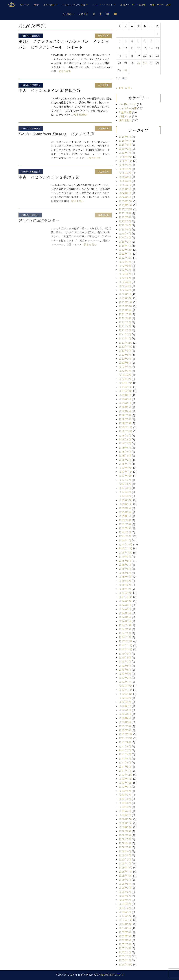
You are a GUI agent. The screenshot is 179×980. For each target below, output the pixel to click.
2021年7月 (125, 314)
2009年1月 (125, 864)
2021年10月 (125, 306)
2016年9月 (125, 508)
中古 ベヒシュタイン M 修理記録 (50, 91)
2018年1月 (125, 464)
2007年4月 (125, 948)
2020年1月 (125, 379)
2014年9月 (125, 605)
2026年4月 (125, 141)
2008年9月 (125, 880)
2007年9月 (125, 928)
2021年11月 (125, 302)
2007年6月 (125, 940)
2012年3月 (125, 722)
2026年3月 (125, 145)
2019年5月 (125, 407)
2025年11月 (125, 161)
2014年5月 (125, 621)
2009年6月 (125, 843)
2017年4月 (125, 492)
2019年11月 (125, 387)
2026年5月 (125, 137)
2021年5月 (125, 323)
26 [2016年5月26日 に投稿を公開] (138, 63)
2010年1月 (125, 815)
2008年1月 (125, 912)
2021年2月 (125, 335)
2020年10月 (125, 347)
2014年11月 (125, 597)
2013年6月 (125, 666)
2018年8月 (125, 440)
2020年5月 (125, 363)
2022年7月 (125, 270)
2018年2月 (125, 460)
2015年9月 (125, 557)
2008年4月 (125, 900)
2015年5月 (125, 573)
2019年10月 (125, 391)
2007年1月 (125, 960)
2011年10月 (125, 738)
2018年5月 (125, 448)
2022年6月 (125, 274)
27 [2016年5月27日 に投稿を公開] (145, 63)
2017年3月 (125, 496)
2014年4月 (125, 625)
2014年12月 (125, 593)
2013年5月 (125, 670)
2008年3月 (125, 904)
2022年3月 (125, 286)
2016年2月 (125, 536)
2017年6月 (125, 484)
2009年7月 (125, 839)
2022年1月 (125, 294)
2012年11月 (125, 690)
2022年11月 (125, 254)
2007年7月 (125, 936)
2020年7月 (125, 359)
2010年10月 (125, 783)
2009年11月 (125, 823)
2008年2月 (125, 908)
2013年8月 (125, 658)
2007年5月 (125, 944)
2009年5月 (125, 847)
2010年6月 (125, 799)
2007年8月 (125, 932)
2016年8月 (125, 512)
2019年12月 (125, 383)
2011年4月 (125, 763)
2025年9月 (125, 165)
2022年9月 (125, 262)
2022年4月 (125, 282)
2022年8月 (125, 266)
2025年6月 (125, 177)
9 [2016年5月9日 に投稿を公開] (120, 48)
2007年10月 (125, 924)
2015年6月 (125, 569)
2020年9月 (125, 351)
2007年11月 (125, 920)
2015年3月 (125, 581)
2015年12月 (125, 545)
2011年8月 (125, 747)
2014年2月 (125, 633)
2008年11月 (125, 872)
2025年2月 (125, 185)
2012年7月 (125, 706)
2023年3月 (125, 238)
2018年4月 (125, 452)
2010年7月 (125, 795)
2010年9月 (125, 787)
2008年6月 (125, 892)
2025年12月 (125, 157)
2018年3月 (125, 456)
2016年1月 (125, 541)
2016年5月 (125, 524)
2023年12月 (125, 201)
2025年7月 (125, 173)
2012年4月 (125, 718)
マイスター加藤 (127, 108)
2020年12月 (125, 343)
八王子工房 (125, 113)
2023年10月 (125, 209)
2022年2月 (125, 290)
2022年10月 (125, 258)
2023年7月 (125, 222)
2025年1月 (125, 189)
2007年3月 (125, 953)
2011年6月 (125, 755)
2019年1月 (125, 423)
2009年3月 (125, 856)
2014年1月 (125, 637)
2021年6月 (125, 318)
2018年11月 (125, 427)
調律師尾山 (125, 121)
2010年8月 (125, 791)
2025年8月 (125, 169)
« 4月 (120, 88)
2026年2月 (125, 149)
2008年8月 (125, 884)
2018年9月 (125, 436)
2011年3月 (125, 767)
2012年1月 (125, 730)
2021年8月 (125, 310)
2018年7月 (125, 444)
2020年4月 (125, 367)
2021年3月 (125, 330)
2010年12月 (125, 775)
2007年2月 (125, 957)
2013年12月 (125, 641)
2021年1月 (125, 339)
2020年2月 (125, 375)
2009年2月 (125, 860)
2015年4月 (125, 577)
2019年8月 (125, 399)
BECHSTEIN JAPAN (112, 975)
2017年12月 (125, 468)
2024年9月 (125, 193)
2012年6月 (125, 710)
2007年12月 (125, 916)
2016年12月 (125, 500)
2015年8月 (125, 561)
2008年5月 (125, 896)
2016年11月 (125, 504)
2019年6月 (125, 403)
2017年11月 (125, 472)
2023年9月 (125, 213)
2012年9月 (125, 698)
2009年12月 (125, 819)
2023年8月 (125, 217)
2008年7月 (125, 888)
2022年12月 (125, 250)
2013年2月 (125, 678)
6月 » (129, 88)
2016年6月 (125, 520)
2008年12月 (125, 868)
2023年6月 (125, 225)
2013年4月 (125, 674)
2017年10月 (125, 476)
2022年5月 (125, 278)
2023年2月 (125, 242)
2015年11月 (125, 549)
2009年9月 (125, 831)
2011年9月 (125, 742)
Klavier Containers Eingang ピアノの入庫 (57, 134)
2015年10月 (125, 553)
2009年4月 (125, 852)
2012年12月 (125, 686)
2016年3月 (125, 532)
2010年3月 (125, 807)
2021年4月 (125, 326)
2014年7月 (125, 613)
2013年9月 (125, 654)
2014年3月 (125, 629)
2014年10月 (125, 601)
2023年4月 (125, 234)
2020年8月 (125, 355)
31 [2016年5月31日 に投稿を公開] (126, 70)
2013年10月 (125, 650)
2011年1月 (125, 771)
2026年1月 (125, 153)
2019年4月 (125, 411)
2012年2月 (125, 726)
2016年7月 (125, 516)
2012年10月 (125, 694)
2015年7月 (125, 565)
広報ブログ (125, 117)
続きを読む (65, 71)
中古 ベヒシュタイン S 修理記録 (49, 177)
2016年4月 (125, 528)
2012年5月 (125, 714)
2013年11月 (125, 646)
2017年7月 (125, 480)
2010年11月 (125, 779)
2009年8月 (125, 835)
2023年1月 (125, 246)
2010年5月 (125, 803)
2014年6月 (125, 617)
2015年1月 (125, 589)
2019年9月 (125, 395)
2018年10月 (125, 431)
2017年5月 (125, 488)
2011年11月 (125, 734)
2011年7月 (125, 751)
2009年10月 (125, 827)
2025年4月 (125, 181)
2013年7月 (125, 662)
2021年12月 (125, 298)
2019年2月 (125, 419)
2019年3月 (125, 415)
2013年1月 (125, 682)
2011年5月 (125, 759)
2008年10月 (125, 876)
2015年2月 (125, 585)
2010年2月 (125, 811)
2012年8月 (125, 702)
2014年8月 (125, 609)
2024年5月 (125, 197)
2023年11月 (125, 205)
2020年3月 (125, 371)
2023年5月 (125, 230)
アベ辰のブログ (127, 104)
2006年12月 (125, 965)
